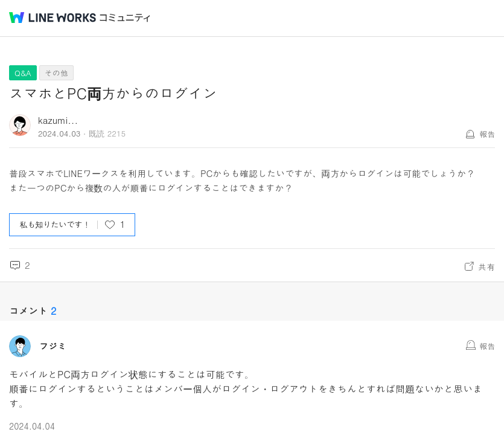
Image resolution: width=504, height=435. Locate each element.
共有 (486, 266)
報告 (487, 134)
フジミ (53, 346)
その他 (56, 73)
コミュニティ (125, 18)
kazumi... (58, 120)
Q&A (23, 73)
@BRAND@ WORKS (53, 18)
